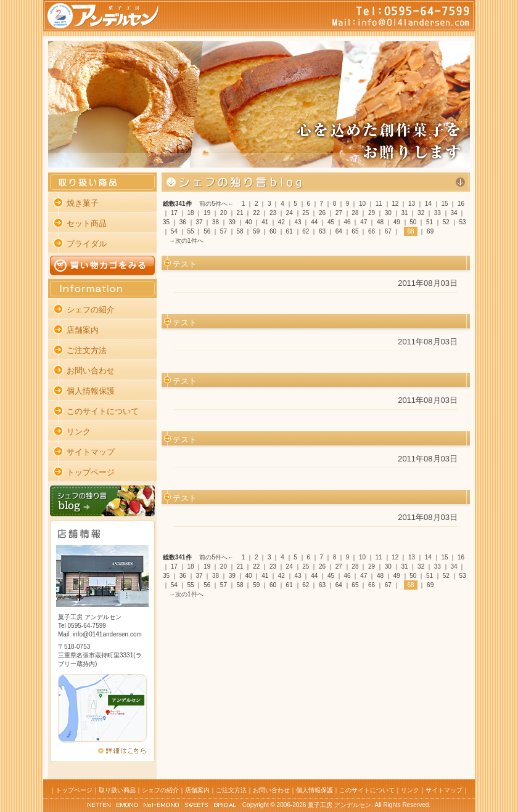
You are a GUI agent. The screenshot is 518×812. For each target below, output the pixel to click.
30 (388, 213)
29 (372, 213)
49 (397, 222)
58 (240, 231)
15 (444, 204)
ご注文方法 (87, 350)
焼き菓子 (83, 203)
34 (454, 213)
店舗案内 (83, 330)
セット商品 (87, 223)
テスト (185, 264)
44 (314, 222)
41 (265, 222)
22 (256, 213)
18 (190, 213)
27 (339, 213)
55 (190, 231)
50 (413, 222)
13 (412, 204)
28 (355, 213)
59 (256, 231)
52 (446, 222)
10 (362, 204)
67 (388, 231)
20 (224, 213)
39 (232, 222)
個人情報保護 (91, 391)
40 (248, 222)
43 (298, 222)
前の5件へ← (216, 204)
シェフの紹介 (91, 310)
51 (430, 222)
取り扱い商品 (117, 790)
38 (216, 222)
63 (322, 231)
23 (273, 213)
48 (380, 222)
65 (355, 231)
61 (290, 231)
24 (290, 213)
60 (273, 231)
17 (174, 213)
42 (282, 222)
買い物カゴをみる (102, 266)
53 (462, 222)
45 (331, 222)
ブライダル (87, 244)
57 (224, 231)
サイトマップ (91, 452)
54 (174, 231)
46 (347, 222)
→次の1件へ (186, 241)
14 (428, 204)
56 (207, 231)
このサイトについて (103, 411)
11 (379, 204)
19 (207, 213)
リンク (79, 432)
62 (306, 231)
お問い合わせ (91, 371)
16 (461, 204)
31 (404, 213)
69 (430, 231)
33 (438, 213)
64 (339, 231)
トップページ (91, 472)
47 (364, 222)
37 (199, 222)
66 (372, 231)
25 (306, 213)
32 (421, 213)
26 (322, 213)
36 (183, 222)
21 (240, 213)
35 (166, 222)
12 (395, 204)
